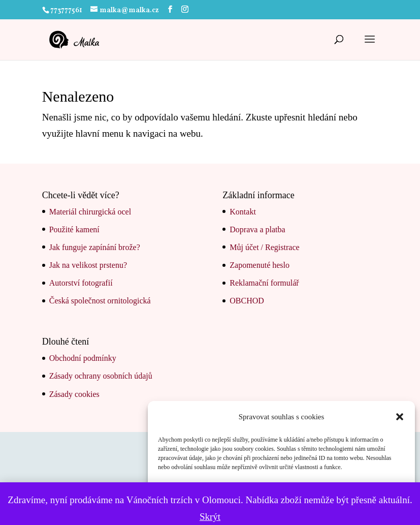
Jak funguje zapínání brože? (95, 247)
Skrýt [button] (210, 517)
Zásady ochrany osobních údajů (101, 376)
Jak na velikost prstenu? (88, 265)
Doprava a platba (257, 229)
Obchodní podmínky (83, 358)
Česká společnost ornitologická (100, 301)
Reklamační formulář (264, 283)
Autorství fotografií (81, 283)
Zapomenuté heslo (260, 265)
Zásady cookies (74, 394)
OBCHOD (247, 301)
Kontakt (243, 212)
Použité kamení (74, 229)
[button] (400, 417)
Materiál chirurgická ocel (90, 212)
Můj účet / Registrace (264, 247)
